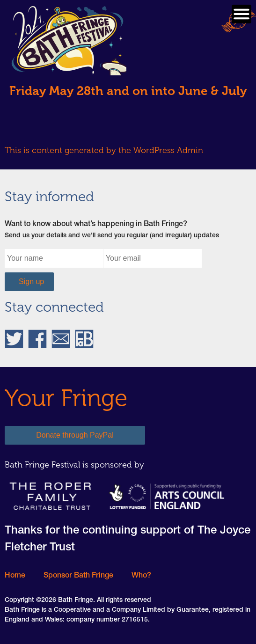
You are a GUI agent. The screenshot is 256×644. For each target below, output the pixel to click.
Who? (141, 576)
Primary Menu (241, 14)
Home (15, 576)
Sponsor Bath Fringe (78, 576)
